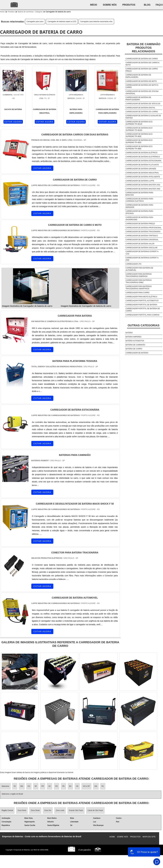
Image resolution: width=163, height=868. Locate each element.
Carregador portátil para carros (142, 315)
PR (43, 786)
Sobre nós (110, 5)
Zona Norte (22, 810)
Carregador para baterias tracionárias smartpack (139, 288)
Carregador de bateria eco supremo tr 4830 (139, 135)
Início (94, 5)
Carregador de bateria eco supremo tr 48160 (139, 129)
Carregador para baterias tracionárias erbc (96, 21)
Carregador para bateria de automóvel (139, 269)
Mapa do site (149, 837)
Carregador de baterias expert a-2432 (142, 259)
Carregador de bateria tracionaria (143, 232)
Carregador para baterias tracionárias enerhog (139, 275)
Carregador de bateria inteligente (143, 177)
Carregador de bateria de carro (142, 59)
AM (96, 786)
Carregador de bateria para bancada (139, 194)
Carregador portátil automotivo (142, 301)
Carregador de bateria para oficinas (139, 212)
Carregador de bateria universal (142, 240)
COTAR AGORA (13, 122)
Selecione (5, 786)
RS (57, 786)
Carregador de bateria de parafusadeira (138, 99)
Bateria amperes (133, 337)
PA (103, 786)
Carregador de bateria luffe (140, 181)
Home (112, 837)
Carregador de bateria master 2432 (143, 185)
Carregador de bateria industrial (142, 173)
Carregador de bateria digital (140, 108)
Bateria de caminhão (135, 345)
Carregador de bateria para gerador (139, 206)
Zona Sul (48, 810)
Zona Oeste (35, 810)
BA (70, 786)
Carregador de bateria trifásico (142, 236)
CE (77, 786)
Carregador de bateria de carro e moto (142, 64)
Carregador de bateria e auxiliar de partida (143, 117)
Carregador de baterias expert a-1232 (62, 21)
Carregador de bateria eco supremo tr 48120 (139, 123)
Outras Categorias (144, 325)
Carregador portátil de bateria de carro (143, 310)
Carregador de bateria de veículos (143, 104)
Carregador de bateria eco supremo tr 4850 (139, 141)
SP (36, 786)
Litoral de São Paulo (95, 810)
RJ (15, 786)
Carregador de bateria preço (140, 224)
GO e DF (86, 786)
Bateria (129, 333)
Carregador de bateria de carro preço (142, 70)
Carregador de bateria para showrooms (139, 218)
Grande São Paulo (76, 810)
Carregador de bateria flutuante (142, 165)
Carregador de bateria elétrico (141, 153)
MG (22, 786)
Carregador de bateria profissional (143, 228)
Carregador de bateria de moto (141, 81)
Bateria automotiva (135, 341)
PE (63, 786)
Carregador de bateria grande (141, 169)
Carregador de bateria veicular (141, 248)
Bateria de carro (134, 349)
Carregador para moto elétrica (141, 297)
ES (29, 786)
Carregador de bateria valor (140, 244)
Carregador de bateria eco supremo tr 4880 (139, 148)
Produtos (129, 5)
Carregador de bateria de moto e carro (142, 86)
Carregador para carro (35, 21)
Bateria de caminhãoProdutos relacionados (144, 48)
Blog (147, 5)
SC (50, 786)
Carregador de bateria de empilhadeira (138, 76)
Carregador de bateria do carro (142, 112)
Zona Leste (60, 810)
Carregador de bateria (137, 353)
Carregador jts (133, 264)
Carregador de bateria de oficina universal (142, 92)
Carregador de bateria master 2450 (143, 189)
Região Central (7, 810)
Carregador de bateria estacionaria (143, 161)
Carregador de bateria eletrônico (143, 157)
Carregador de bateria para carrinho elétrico (139, 200)
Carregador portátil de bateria (141, 305)
